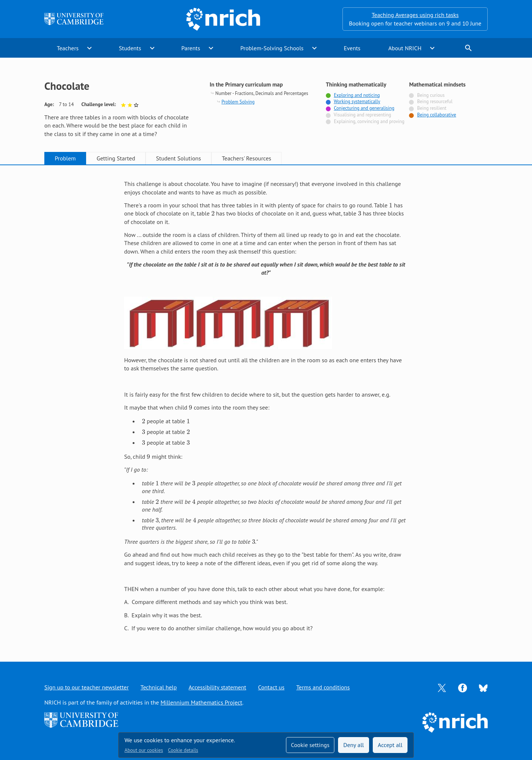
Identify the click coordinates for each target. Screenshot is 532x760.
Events (352, 48)
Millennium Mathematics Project (201, 702)
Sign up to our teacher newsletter (86, 687)
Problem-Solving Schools (272, 48)
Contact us (271, 687)
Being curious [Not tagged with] (431, 95)
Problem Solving (238, 102)
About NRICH (405, 48)
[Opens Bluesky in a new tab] (483, 688)
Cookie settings (310, 745)
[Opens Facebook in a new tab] (463, 687)
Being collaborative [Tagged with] (437, 115)
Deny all (354, 745)
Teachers (68, 48)
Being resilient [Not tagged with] (432, 108)
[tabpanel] (266, 406)
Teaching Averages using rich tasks (415, 15)
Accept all (390, 745)
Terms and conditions (323, 687)
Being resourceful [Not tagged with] (435, 101)
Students (130, 48)
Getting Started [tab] (116, 158)
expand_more (89, 48)
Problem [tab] (65, 158)
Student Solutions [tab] (178, 158)
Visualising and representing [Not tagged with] (362, 115)
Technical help (158, 687)
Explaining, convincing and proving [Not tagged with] (369, 121)
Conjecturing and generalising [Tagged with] (364, 108)
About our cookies (144, 750)
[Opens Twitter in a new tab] (442, 687)
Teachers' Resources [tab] (246, 158)
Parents (191, 48)
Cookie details (183, 750)
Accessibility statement (217, 687)
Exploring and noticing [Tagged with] (357, 95)
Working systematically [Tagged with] (357, 101)
